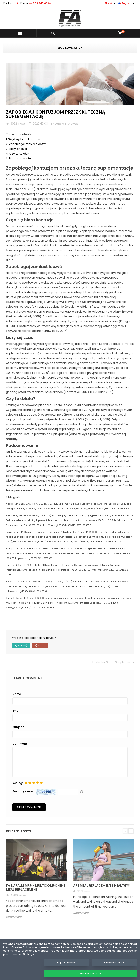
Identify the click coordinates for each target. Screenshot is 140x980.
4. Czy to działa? (18, 154)
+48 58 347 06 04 (40, 3)
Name (17, 694)
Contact (8, 3)
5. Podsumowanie (18, 158)
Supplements (125, 662)
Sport (110, 662)
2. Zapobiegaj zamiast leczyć (26, 144)
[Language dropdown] (127, 3)
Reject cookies (66, 963)
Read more (14, 917)
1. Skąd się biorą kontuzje (23, 139)
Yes (21, 646)
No (40, 646)
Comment (20, 744)
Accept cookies (91, 973)
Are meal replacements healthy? (102, 885)
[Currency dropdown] (110, 3)
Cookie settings (114, 963)
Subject (18, 727)
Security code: (23, 791)
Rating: (18, 783)
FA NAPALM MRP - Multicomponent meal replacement (36, 887)
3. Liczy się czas (17, 149)
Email (16, 711)
